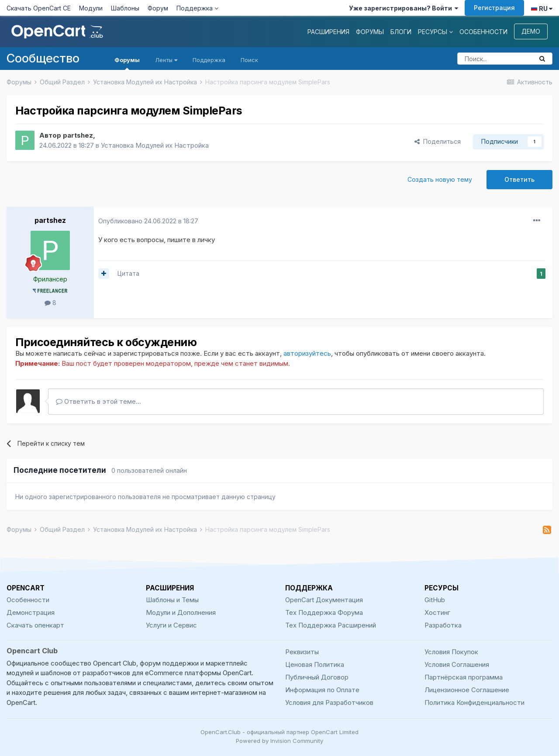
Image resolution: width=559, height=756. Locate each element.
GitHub (435, 600)
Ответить (519, 179)
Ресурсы (435, 32)
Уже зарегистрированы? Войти (404, 8)
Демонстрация (31, 612)
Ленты (166, 60)
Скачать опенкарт (35, 625)
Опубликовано (148, 221)
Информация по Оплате (322, 690)
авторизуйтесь (307, 353)
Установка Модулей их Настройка (155, 145)
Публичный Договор (317, 677)
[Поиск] (495, 59)
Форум (158, 8)
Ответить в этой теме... (98, 401)
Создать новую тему (440, 179)
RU (542, 9)
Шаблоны (125, 8)
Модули (91, 8)
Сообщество (43, 58)
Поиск (249, 60)
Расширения (328, 32)
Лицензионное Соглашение (467, 690)
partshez (50, 220)
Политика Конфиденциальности (474, 702)
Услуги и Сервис (171, 625)
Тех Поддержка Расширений (331, 625)
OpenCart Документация (324, 600)
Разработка (443, 625)
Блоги (401, 32)
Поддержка (197, 8)
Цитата (128, 273)
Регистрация (494, 8)
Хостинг (437, 612)
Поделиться (438, 141)
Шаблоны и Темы (172, 600)
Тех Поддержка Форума (324, 612)
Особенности (483, 32)
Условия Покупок (451, 652)
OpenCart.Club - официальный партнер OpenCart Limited (279, 732)
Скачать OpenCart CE (39, 8)
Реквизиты (302, 652)
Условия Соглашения (457, 664)
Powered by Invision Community (279, 741)
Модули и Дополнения (181, 612)
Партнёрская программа (464, 677)
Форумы (370, 32)
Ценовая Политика (315, 664)
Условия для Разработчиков (329, 702)
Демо (531, 31)
